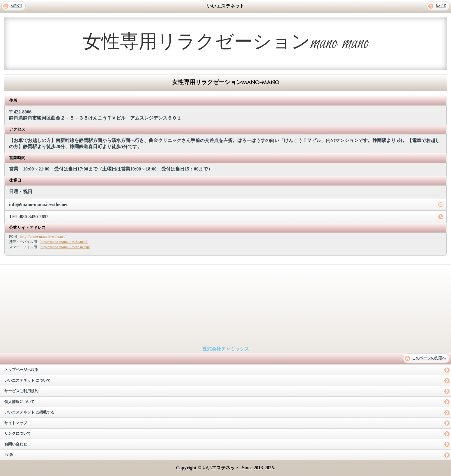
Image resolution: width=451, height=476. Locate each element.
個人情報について (20, 402)
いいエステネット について (28, 381)
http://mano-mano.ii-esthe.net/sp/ (65, 247)
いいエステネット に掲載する (29, 412)
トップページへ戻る (21, 370)
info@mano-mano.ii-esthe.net (38, 204)
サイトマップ (16, 423)
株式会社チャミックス (226, 349)
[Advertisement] (226, 306)
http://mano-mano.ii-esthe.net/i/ (64, 242)
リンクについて (18, 434)
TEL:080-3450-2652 (29, 217)
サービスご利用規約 (21, 391)
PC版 (9, 455)
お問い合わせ (16, 444)
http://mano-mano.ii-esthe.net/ (43, 237)
